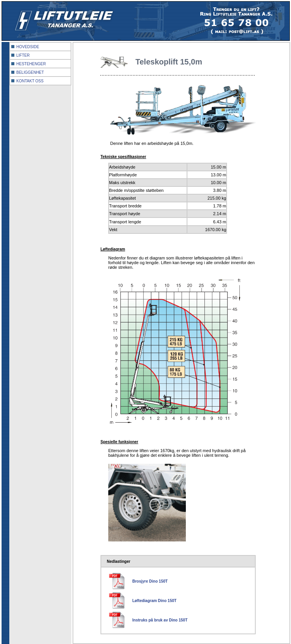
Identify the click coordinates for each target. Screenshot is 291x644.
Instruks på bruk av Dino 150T (160, 620)
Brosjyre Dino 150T (150, 581)
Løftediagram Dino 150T (154, 601)
